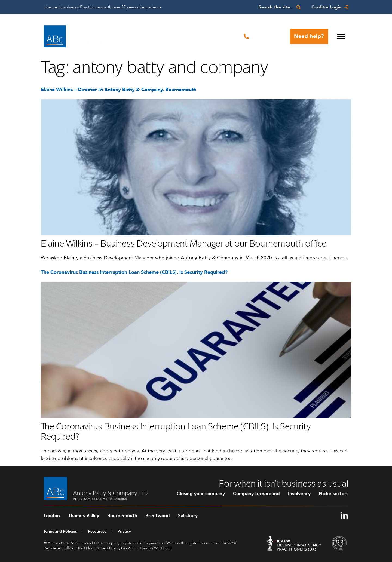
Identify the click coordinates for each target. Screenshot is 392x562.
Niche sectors (334, 494)
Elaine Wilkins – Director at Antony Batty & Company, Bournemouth (119, 90)
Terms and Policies (60, 531)
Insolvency (299, 494)
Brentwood (158, 516)
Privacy (124, 531)
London (52, 516)
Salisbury (188, 516)
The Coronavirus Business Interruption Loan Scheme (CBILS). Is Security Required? (134, 272)
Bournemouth (122, 516)
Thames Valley (84, 516)
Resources (97, 531)
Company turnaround (256, 494)
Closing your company (201, 494)
